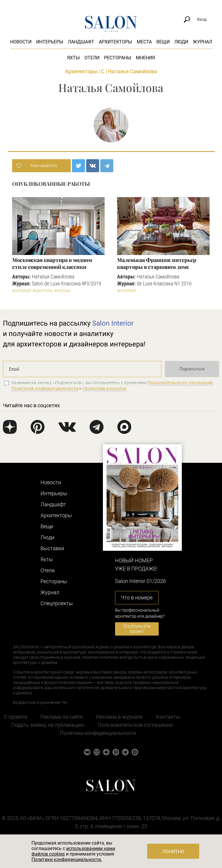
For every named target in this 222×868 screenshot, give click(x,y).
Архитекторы (115, 42)
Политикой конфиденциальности (45, 388)
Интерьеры (50, 42)
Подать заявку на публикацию (48, 725)
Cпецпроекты (57, 603)
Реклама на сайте (62, 717)
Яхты (73, 58)
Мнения (145, 58)
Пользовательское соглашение (135, 725)
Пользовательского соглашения (180, 383)
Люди (181, 42)
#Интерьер (22, 291)
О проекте (15, 717)
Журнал (202, 42)
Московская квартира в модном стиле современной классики (52, 263)
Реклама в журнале (119, 717)
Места (144, 42)
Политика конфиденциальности (98, 733)
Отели (92, 58)
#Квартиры (43, 291)
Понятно (173, 852)
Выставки (52, 548)
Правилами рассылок (105, 388)
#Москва (62, 291)
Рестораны (118, 58)
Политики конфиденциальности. (67, 859)
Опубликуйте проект (137, 629)
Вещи (163, 42)
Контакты (168, 717)
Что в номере (137, 598)
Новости (21, 42)
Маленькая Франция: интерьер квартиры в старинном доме (157, 263)
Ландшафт (81, 42)
